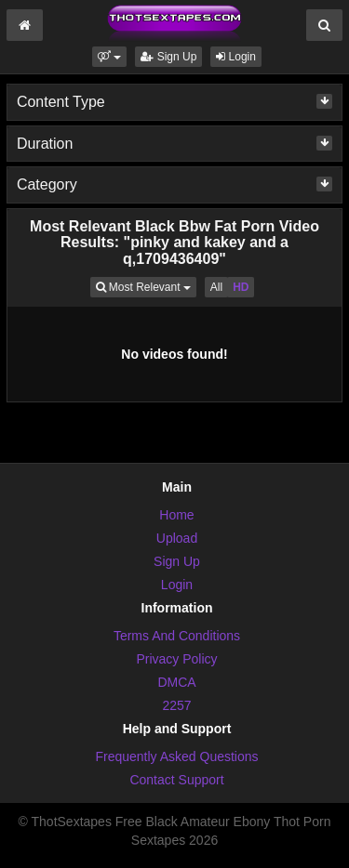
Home (176, 515)
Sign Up (168, 57)
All (216, 287)
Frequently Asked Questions (176, 756)
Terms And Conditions (177, 636)
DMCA (176, 682)
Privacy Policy (176, 659)
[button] (109, 57)
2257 (176, 705)
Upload (177, 538)
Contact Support (176, 780)
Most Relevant (146, 286)
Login (236, 57)
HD (241, 287)
